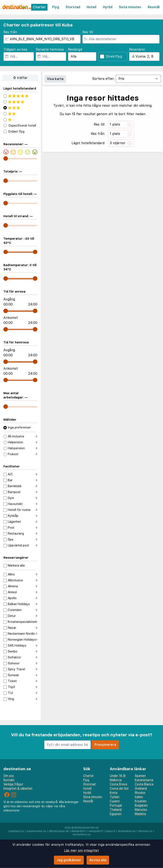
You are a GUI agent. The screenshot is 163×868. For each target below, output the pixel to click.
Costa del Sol (119, 788)
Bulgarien (141, 805)
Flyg (56, 7)
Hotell (91, 7)
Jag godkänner (69, 860)
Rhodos (140, 793)
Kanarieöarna (144, 780)
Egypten (116, 814)
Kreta (114, 793)
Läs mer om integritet (81, 851)
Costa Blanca (144, 784)
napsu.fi (110, 831)
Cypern (115, 801)
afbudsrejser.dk (59, 831)
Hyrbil (108, 7)
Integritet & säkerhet (18, 788)
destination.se (127, 831)
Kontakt (9, 780)
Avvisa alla (98, 860)
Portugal (116, 805)
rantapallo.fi (96, 831)
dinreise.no (145, 831)
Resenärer (137, 49)
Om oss (9, 776)
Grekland (141, 788)
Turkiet (115, 797)
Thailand (116, 810)
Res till (88, 32)
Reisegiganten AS (86, 828)
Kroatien (141, 801)
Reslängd (75, 49)
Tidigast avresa (15, 49)
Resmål (154, 7)
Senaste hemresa (50, 49)
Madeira (140, 814)
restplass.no (16, 831)
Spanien (140, 776)
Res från (10, 32)
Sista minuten (130, 7)
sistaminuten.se (36, 831)
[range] (6, 158)
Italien (139, 797)
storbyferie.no (82, 835)
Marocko (141, 810)
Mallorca (116, 780)
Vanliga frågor (13, 784)
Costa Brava (118, 784)
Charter (39, 7)
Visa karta (55, 79)
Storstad (73, 7)
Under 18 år (118, 776)
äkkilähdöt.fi (78, 831)
